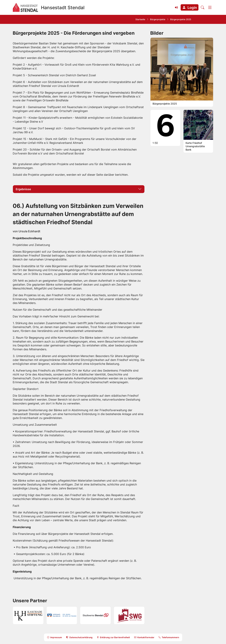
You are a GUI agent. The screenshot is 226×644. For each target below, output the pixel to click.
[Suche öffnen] (203, 7)
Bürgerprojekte (158, 19)
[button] (190, 7)
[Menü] (210, 7)
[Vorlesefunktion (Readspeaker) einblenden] (177, 7)
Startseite (140, 19)
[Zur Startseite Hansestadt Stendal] (49, 7)
